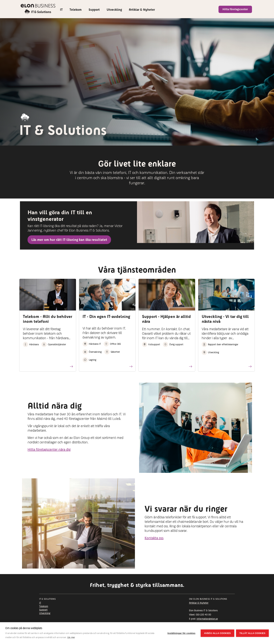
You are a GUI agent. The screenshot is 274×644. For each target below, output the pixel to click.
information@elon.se (207, 619)
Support (94, 10)
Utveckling (114, 10)
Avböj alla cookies (217, 633)
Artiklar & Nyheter (142, 10)
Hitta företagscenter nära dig (49, 449)
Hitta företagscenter (235, 9)
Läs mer (71, 637)
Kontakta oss (154, 538)
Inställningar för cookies (181, 633)
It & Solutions (47, 599)
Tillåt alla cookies (252, 633)
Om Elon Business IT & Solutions (208, 599)
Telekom (76, 10)
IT (61, 10)
